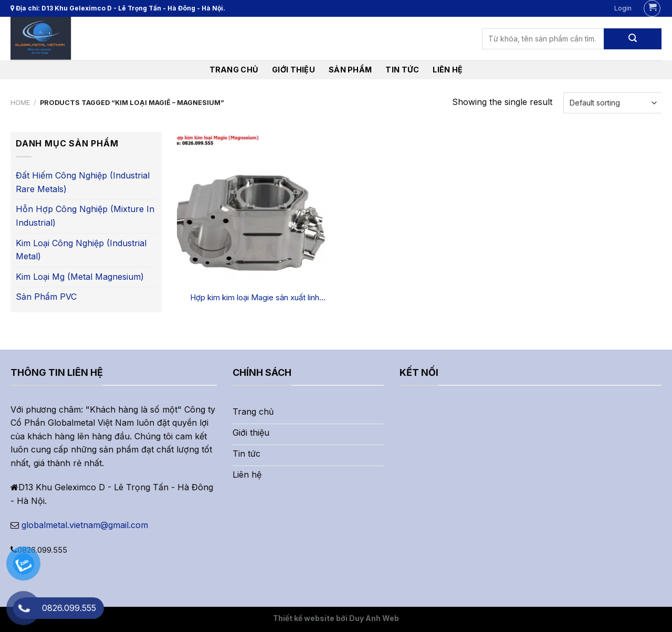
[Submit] (633, 39)
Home (20, 103)
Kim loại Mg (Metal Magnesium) (80, 277)
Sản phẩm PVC (46, 297)
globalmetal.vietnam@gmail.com (85, 525)
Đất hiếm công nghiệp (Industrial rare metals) (83, 182)
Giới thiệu (293, 70)
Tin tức (402, 70)
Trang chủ (234, 70)
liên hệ (448, 70)
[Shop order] (612, 103)
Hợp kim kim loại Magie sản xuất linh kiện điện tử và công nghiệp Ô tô (255, 298)
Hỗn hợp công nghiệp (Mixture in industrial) (85, 216)
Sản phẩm (350, 70)
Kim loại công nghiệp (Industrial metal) (81, 250)
